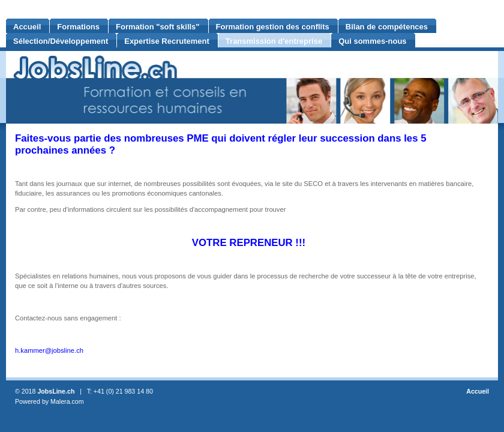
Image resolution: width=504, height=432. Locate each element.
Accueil (478, 391)
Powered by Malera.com (49, 401)
